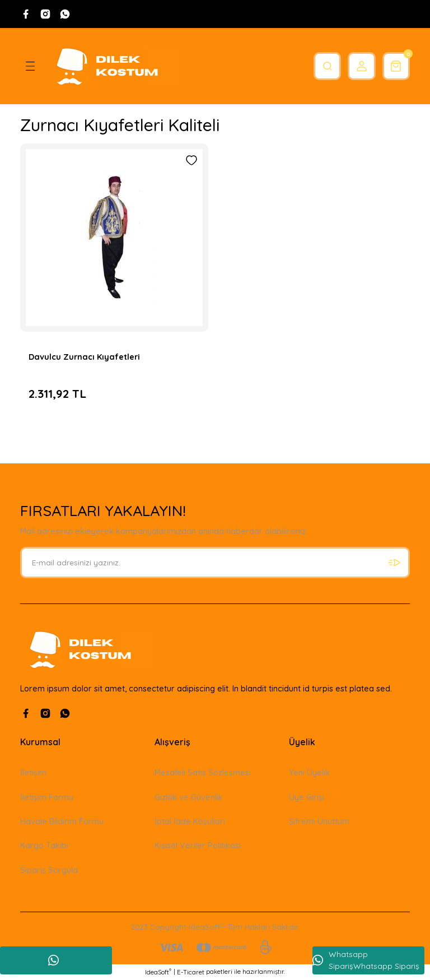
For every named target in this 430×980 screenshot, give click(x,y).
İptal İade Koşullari (190, 821)
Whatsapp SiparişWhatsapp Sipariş (366, 960)
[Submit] (394, 563)
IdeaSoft (158, 972)
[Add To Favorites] (191, 160)
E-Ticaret (191, 972)
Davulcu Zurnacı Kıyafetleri (84, 357)
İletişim (33, 773)
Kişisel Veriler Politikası (198, 846)
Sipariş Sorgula (49, 870)
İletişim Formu (47, 797)
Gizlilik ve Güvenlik (189, 797)
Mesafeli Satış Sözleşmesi (203, 773)
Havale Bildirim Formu (62, 821)
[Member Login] (356, 66)
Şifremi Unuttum (319, 821)
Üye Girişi (307, 797)
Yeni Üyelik (309, 773)
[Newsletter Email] (215, 563)
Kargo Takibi (44, 846)
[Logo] (114, 66)
